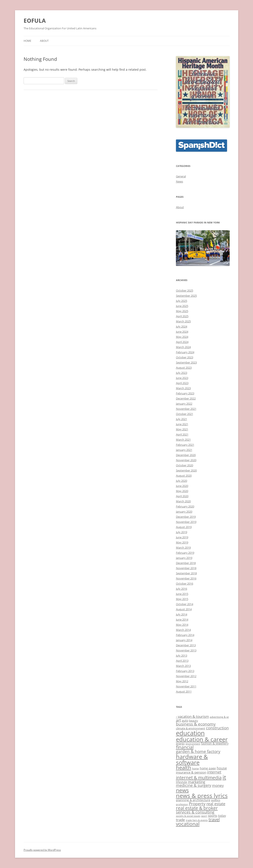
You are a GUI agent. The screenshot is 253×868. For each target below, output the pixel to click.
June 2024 (182, 332)
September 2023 (186, 362)
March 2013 (183, 666)
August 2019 (184, 527)
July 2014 (182, 614)
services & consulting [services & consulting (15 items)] (195, 812)
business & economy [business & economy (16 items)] (196, 724)
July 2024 (182, 326)
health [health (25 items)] (184, 768)
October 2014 (185, 604)
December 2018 (186, 563)
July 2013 (182, 655)
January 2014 (184, 640)
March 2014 (183, 630)
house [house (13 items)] (222, 768)
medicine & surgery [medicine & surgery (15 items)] (194, 785)
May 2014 (182, 625)
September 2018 (186, 573)
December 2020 (186, 455)
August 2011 (184, 691)
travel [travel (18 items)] (214, 819)
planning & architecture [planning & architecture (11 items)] (193, 800)
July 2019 (182, 532)
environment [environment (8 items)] (193, 744)
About (44, 41)
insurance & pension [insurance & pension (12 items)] (191, 772)
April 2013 (182, 661)
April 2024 (182, 342)
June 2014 (182, 620)
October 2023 (185, 357)
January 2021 (184, 450)
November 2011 (186, 686)
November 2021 (186, 409)
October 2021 (185, 414)
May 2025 (182, 311)
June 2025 (182, 306)
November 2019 (186, 522)
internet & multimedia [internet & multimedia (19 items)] (199, 778)
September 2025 (186, 296)
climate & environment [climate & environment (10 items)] (191, 728)
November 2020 (186, 460)
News (180, 181)
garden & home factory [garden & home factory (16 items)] (198, 751)
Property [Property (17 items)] (197, 804)
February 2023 (185, 393)
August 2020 (184, 476)
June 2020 (182, 486)
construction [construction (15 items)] (217, 728)
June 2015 (182, 594)
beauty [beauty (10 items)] (194, 721)
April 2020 (182, 496)
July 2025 (182, 301)
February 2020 (185, 506)
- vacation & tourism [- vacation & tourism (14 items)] (192, 716)
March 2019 (183, 548)
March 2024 (183, 347)
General (181, 176)
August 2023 (184, 368)
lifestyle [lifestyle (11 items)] (182, 782)
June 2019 (182, 537)
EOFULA (35, 21)
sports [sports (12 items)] (213, 816)
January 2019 (184, 558)
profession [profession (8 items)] (182, 804)
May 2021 (182, 429)
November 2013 (186, 650)
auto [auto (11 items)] (185, 721)
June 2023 (182, 378)
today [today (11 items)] (222, 816)
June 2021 (182, 424)
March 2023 (183, 388)
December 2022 (186, 398)
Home (27, 41)
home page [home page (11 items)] (208, 768)
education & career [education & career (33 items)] (202, 739)
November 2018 (186, 568)
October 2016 (185, 584)
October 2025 (185, 290)
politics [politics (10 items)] (216, 800)
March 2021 (183, 440)
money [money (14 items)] (218, 785)
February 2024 (185, 352)
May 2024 (182, 337)
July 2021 (182, 419)
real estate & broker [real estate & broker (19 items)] (197, 808)
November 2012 (186, 676)
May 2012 (182, 681)
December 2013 (186, 645)
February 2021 (185, 445)
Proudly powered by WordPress (42, 850)
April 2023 (182, 383)
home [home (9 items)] (195, 768)
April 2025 (182, 316)
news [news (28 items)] (182, 790)
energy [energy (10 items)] (180, 744)
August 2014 (184, 609)
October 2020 (185, 465)
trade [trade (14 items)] (180, 820)
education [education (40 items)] (190, 733)
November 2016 (186, 578)
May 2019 (182, 542)
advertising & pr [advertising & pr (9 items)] (219, 717)
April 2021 (182, 434)
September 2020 (186, 470)
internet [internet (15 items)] (214, 772)
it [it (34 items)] (224, 777)
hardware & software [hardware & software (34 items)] (192, 759)
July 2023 (182, 373)
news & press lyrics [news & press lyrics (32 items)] (202, 795)
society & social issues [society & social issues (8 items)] (188, 816)
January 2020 (184, 512)
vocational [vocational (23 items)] (188, 824)
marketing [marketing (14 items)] (197, 782)
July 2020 (182, 481)
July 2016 (182, 589)
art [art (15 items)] (178, 720)
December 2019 (186, 517)
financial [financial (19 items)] (185, 747)
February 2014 (185, 635)
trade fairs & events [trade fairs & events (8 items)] (197, 820)
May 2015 (182, 599)
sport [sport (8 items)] (204, 816)
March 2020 (183, 501)
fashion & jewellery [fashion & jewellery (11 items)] (215, 743)
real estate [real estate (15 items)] (216, 804)
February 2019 (185, 553)
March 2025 (183, 321)
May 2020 (182, 491)
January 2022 (184, 404)
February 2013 (185, 671)
